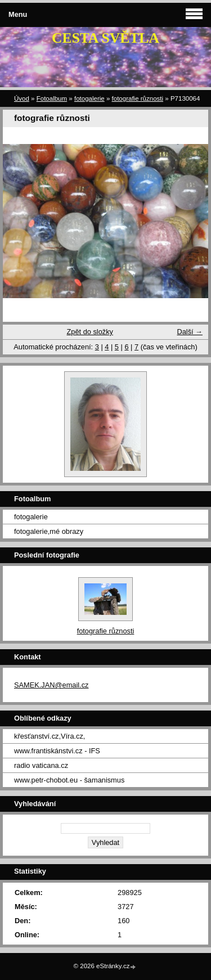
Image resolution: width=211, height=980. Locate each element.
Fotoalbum (52, 98)
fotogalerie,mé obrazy (49, 531)
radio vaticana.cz (41, 765)
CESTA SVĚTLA (105, 38)
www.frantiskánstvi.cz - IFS (57, 751)
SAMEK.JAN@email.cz (51, 685)
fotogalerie (89, 98)
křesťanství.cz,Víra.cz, (50, 736)
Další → (190, 332)
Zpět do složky (90, 332)
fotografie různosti (138, 98)
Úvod (22, 98)
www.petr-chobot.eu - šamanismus (69, 780)
